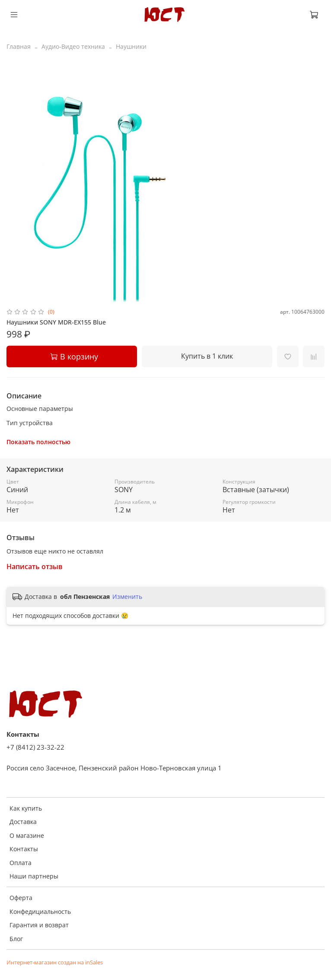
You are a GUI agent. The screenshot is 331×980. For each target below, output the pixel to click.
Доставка (23, 822)
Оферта (21, 898)
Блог (16, 939)
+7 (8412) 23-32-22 (35, 747)
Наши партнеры (34, 876)
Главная (19, 46)
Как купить (26, 808)
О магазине (27, 835)
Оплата (21, 863)
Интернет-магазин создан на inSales (55, 962)
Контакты (24, 849)
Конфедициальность (40, 912)
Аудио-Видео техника (73, 46)
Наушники (131, 46)
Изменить (127, 597)
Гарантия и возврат (39, 925)
